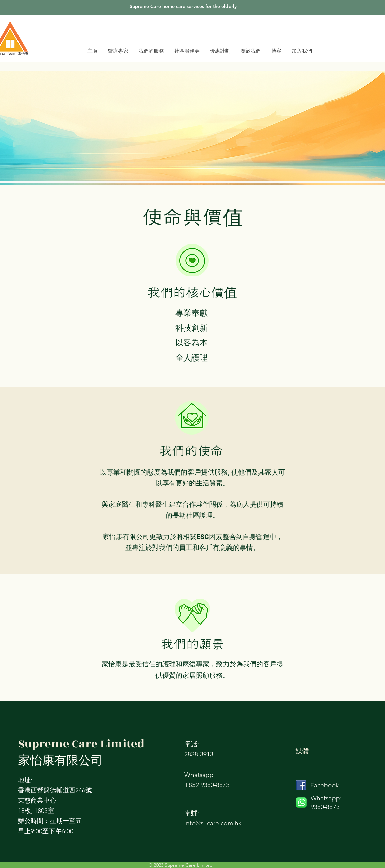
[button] (251, 51)
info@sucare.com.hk (213, 823)
